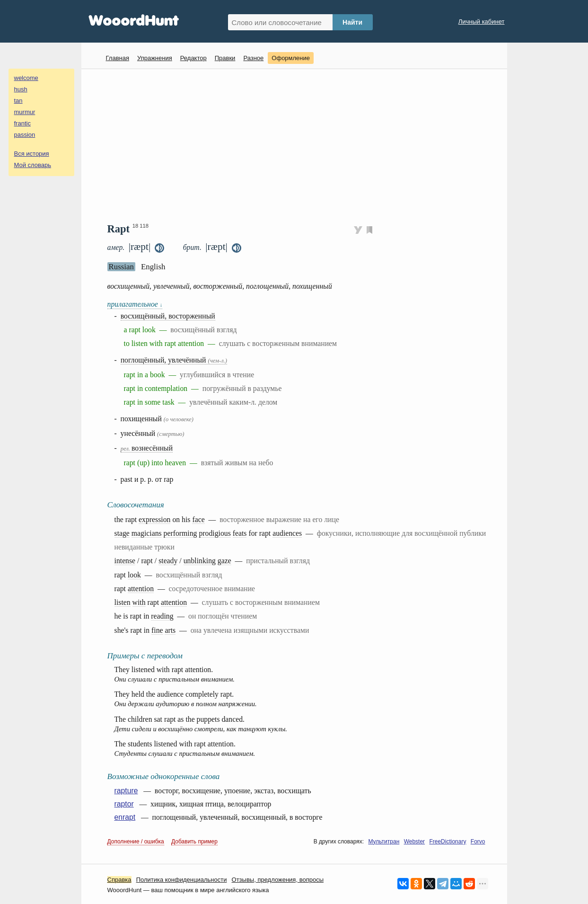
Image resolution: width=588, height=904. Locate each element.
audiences (287, 533)
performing (180, 533)
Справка (119, 880)
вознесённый (147, 448)
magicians (147, 533)
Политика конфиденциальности (182, 880)
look (134, 575)
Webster (414, 842)
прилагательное (135, 304)
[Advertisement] (298, 145)
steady (168, 561)
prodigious (215, 533)
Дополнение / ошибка (136, 842)
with (139, 602)
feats (240, 533)
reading (162, 616)
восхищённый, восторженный (168, 316)
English (153, 267)
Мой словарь (33, 165)
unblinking (200, 561)
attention (141, 589)
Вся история (32, 154)
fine (157, 630)
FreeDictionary (448, 842)
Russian (121, 267)
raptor (124, 804)
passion (25, 135)
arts (170, 630)
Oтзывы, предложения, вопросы (278, 880)
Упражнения (155, 58)
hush (21, 89)
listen (123, 602)
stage (122, 533)
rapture (126, 791)
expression (154, 519)
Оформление (291, 58)
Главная (118, 58)
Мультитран (384, 842)
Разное (253, 58)
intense (125, 561)
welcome (26, 78)
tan (18, 101)
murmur (25, 112)
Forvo (478, 842)
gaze (224, 561)
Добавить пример (194, 842)
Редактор (193, 58)
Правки (225, 58)
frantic (22, 123)
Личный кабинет (482, 22)
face (198, 519)
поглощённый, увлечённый (174, 360)
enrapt (125, 817)
